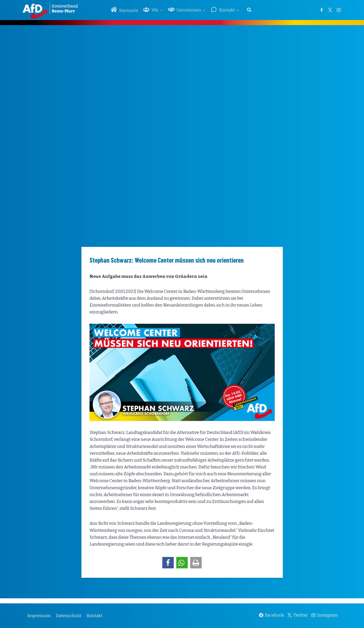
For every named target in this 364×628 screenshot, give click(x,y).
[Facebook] (322, 10)
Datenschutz (69, 616)
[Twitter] (330, 10)
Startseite (124, 10)
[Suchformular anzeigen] (249, 10)
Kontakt (94, 616)
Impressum (39, 616)
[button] (168, 563)
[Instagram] (339, 10)
